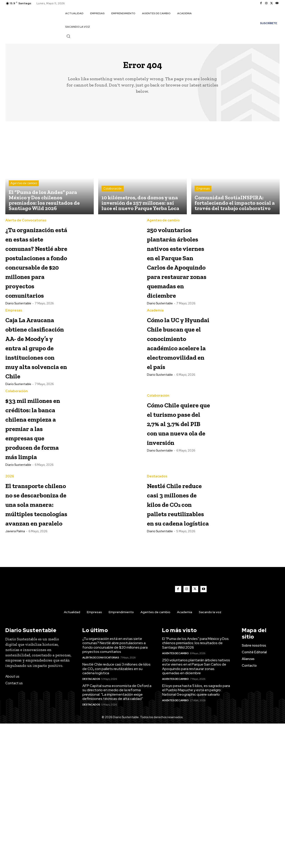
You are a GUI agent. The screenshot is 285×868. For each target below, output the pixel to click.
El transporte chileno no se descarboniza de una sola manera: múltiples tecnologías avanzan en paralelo (33, 634)
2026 (10, 588)
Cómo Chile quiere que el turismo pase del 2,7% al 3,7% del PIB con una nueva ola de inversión (178, 516)
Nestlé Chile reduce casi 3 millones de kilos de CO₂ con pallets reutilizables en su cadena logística (173, 629)
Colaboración (113, 192)
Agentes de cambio (24, 187)
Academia (155, 352)
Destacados (157, 588)
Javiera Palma (15, 680)
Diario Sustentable (18, 344)
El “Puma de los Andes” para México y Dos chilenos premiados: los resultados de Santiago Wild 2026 (195, 787)
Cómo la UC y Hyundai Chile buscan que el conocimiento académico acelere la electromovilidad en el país (182, 393)
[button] (68, 36)
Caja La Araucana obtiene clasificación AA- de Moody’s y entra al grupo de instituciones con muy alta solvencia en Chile (35, 411)
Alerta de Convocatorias (26, 224)
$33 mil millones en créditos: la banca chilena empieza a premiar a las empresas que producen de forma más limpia (34, 530)
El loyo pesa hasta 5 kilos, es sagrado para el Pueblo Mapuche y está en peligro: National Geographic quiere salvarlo (196, 834)
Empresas (203, 192)
